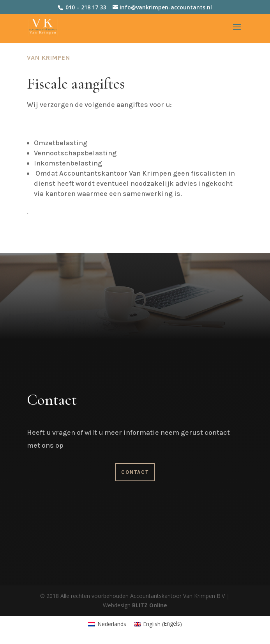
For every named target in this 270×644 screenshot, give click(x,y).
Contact (135, 472)
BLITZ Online (150, 605)
